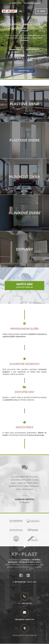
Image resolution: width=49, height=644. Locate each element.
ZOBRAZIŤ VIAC (25, 71)
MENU (41, 11)
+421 (15, 3)
